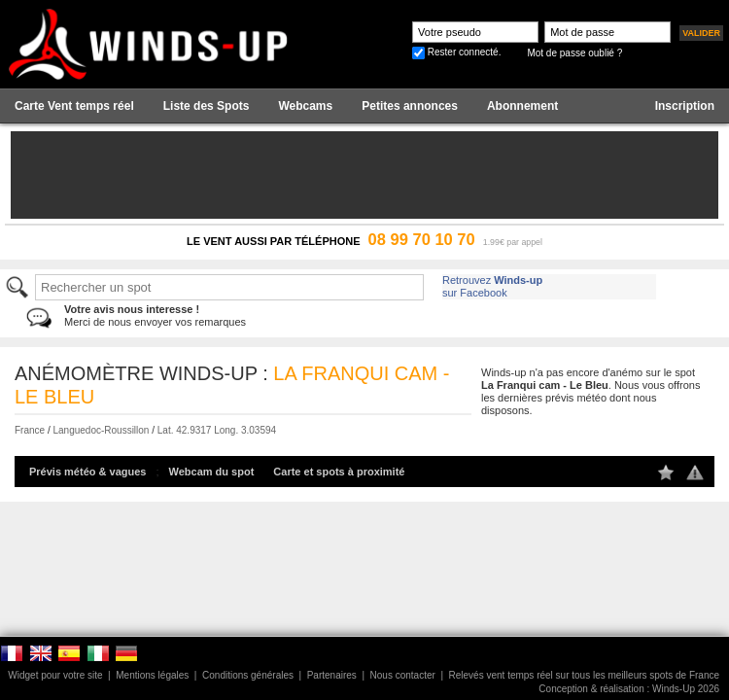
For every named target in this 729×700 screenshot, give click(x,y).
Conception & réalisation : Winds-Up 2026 (629, 689)
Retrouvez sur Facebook (492, 286)
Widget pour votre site (55, 675)
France (30, 430)
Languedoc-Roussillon (101, 430)
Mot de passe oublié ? (574, 53)
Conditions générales (248, 675)
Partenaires (332, 675)
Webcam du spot (212, 472)
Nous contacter (403, 675)
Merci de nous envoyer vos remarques (155, 315)
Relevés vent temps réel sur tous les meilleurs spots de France (584, 675)
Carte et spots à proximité (339, 472)
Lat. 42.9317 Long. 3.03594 (217, 430)
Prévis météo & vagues (87, 472)
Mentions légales (152, 675)
